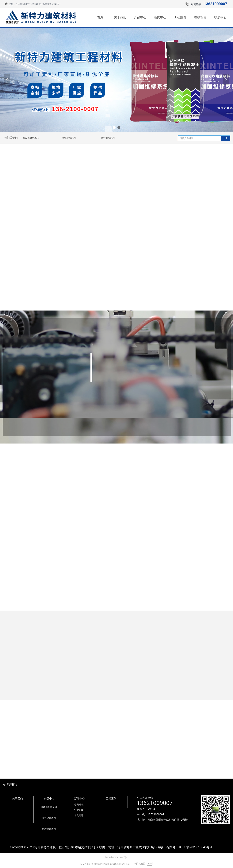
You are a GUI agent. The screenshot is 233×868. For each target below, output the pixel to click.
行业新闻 (79, 810)
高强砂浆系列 (69, 138)
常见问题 (79, 815)
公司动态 (79, 805)
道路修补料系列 (31, 138)
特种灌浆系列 (108, 138)
